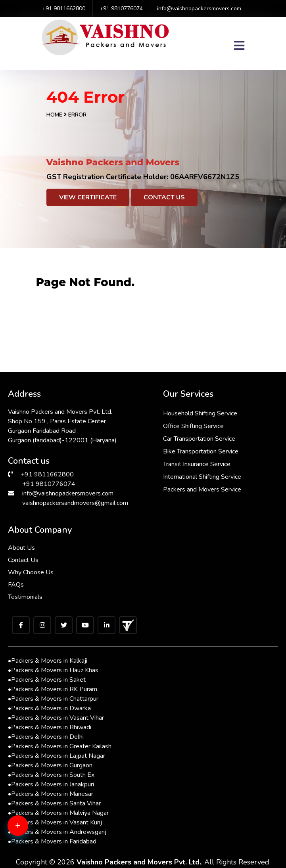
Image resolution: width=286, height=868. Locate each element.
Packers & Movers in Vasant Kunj (55, 822)
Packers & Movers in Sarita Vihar (54, 803)
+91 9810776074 (121, 9)
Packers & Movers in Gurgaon (50, 765)
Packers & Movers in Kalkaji (48, 661)
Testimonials (25, 597)
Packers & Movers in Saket (47, 680)
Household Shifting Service (200, 413)
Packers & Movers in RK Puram (53, 689)
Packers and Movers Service (202, 489)
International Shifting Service (202, 477)
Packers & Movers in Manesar (51, 794)
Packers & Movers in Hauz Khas (53, 670)
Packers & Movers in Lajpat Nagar (57, 756)
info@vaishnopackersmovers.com (199, 9)
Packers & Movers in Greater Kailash (60, 746)
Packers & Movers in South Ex (51, 775)
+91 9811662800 (64, 9)
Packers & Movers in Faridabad (52, 841)
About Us (21, 548)
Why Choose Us (31, 572)
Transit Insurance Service (197, 464)
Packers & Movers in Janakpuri (51, 784)
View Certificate (88, 197)
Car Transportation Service (199, 439)
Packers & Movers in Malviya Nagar (58, 813)
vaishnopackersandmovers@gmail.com (75, 503)
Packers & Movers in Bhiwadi (50, 727)
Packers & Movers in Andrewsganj (57, 832)
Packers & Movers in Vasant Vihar (56, 718)
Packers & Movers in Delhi (46, 737)
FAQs (16, 585)
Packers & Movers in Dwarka (49, 708)
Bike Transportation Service (201, 451)
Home (54, 115)
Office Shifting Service (193, 426)
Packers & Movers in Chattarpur (53, 699)
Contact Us (164, 197)
